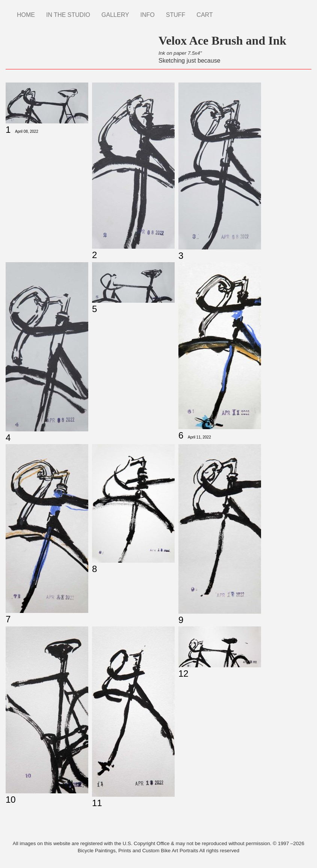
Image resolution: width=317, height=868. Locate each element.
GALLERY (115, 15)
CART (205, 15)
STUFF (176, 15)
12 (183, 674)
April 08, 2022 (27, 131)
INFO (148, 15)
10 (11, 800)
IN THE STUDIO (68, 15)
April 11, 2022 (199, 437)
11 (97, 803)
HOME (26, 15)
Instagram (224, 11)
